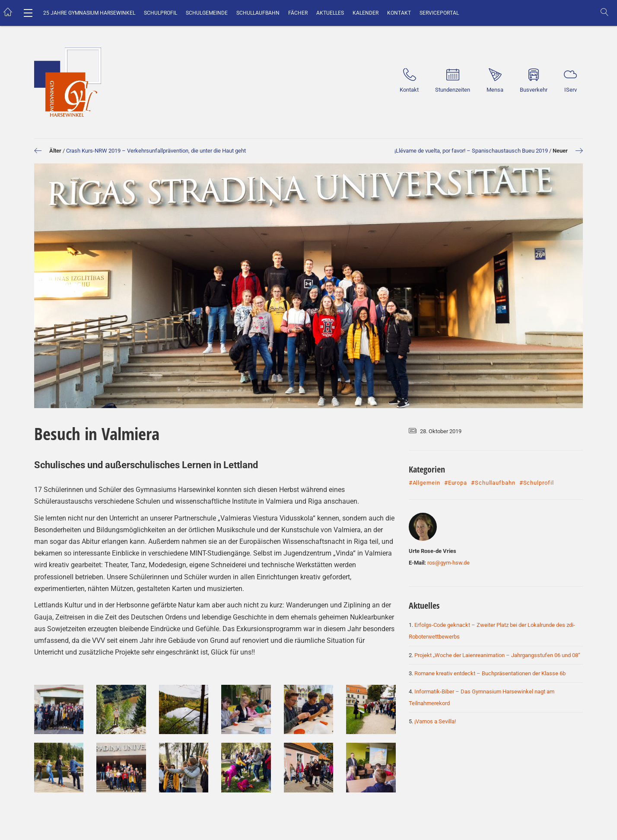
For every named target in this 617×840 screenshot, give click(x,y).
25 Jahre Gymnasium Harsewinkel (89, 13)
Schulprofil (161, 13)
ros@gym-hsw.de (448, 563)
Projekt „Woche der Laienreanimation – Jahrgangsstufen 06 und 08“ (497, 655)
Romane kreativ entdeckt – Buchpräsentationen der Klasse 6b (490, 673)
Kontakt (399, 13)
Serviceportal (439, 13)
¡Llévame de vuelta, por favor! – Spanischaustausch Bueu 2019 (471, 151)
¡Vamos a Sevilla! (435, 721)
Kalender (366, 13)
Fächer (298, 13)
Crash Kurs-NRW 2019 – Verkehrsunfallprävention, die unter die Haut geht (156, 151)
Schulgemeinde (207, 13)
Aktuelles (330, 13)
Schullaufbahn (258, 13)
